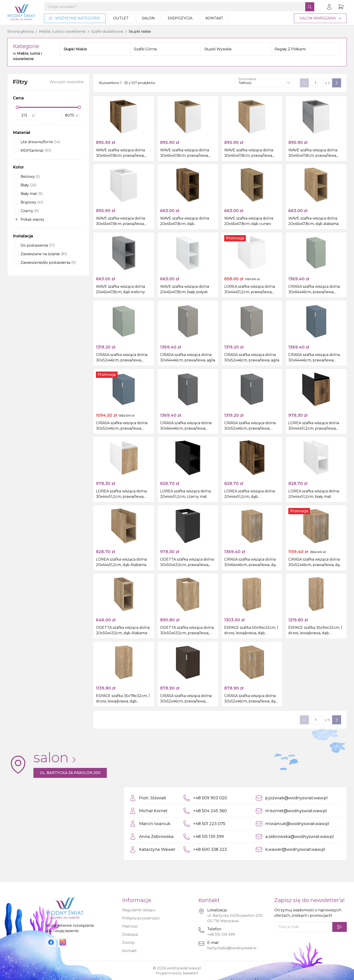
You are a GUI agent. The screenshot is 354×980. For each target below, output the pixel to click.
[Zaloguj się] (329, 7)
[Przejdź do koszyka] (341, 7)
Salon (148, 18)
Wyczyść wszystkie (67, 82)
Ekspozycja (180, 18)
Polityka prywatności (141, 918)
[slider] (17, 107)
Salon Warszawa (320, 18)
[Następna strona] (337, 83)
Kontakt (214, 18)
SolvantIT (191, 973)
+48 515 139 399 (221, 934)
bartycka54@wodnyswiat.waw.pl (236, 948)
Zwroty (129, 943)
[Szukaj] (310, 7)
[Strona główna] (21, 12)
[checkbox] (16, 142)
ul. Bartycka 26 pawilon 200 (70, 773)
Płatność (130, 926)
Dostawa (130, 934)
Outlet (121, 18)
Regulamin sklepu (139, 910)
